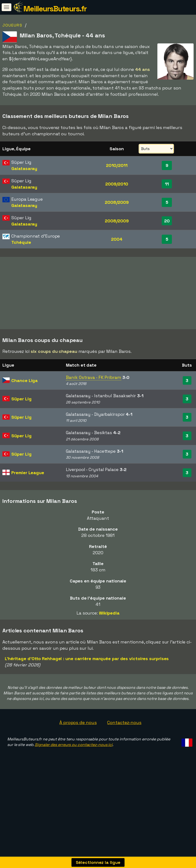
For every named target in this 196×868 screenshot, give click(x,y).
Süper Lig (21, 421)
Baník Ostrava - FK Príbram (93, 400)
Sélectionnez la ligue (98, 862)
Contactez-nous (124, 745)
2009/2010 (117, 184)
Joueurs (12, 25)
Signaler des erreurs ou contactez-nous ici (74, 767)
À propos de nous (78, 745)
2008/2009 (117, 202)
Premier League (28, 495)
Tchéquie (21, 242)
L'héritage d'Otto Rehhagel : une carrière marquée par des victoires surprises (87, 681)
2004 (117, 239)
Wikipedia (109, 635)
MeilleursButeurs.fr (55, 9)
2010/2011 (117, 165)
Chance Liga (24, 403)
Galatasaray (24, 168)
